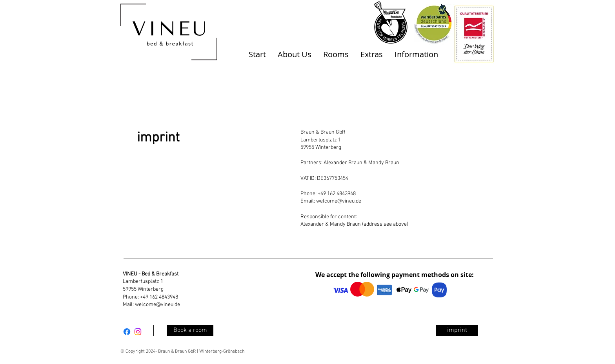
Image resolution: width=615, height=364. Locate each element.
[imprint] (457, 330)
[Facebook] (127, 332)
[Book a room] (190, 330)
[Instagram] (138, 332)
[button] (295, 54)
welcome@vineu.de (339, 201)
